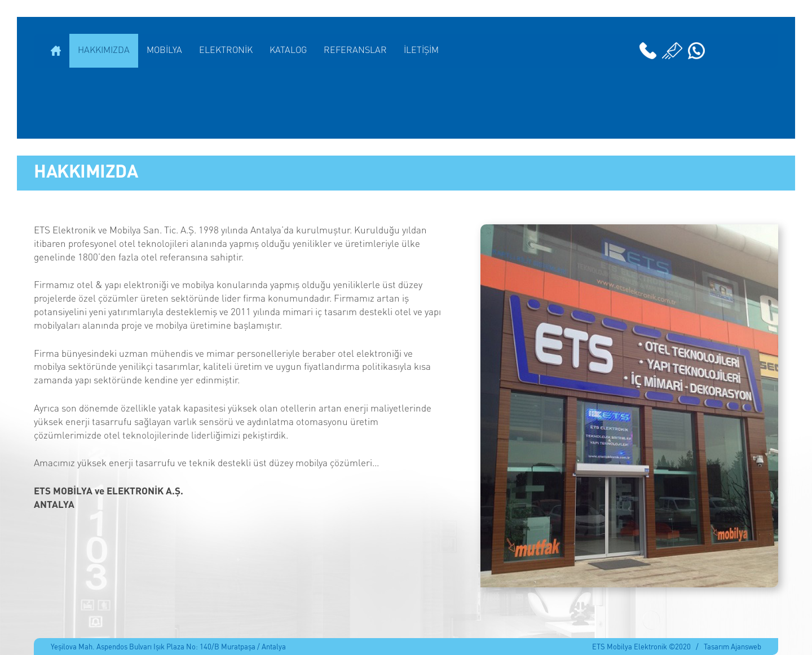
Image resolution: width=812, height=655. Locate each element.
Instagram (730, 51)
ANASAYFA (56, 51)
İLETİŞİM (421, 51)
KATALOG (288, 51)
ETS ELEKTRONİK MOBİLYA (406, 103)
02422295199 (648, 51)
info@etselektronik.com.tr (672, 51)
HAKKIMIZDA (104, 51)
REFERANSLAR (355, 51)
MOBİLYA (164, 51)
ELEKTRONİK (226, 51)
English (753, 51)
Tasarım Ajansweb (732, 646)
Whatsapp (696, 51)
